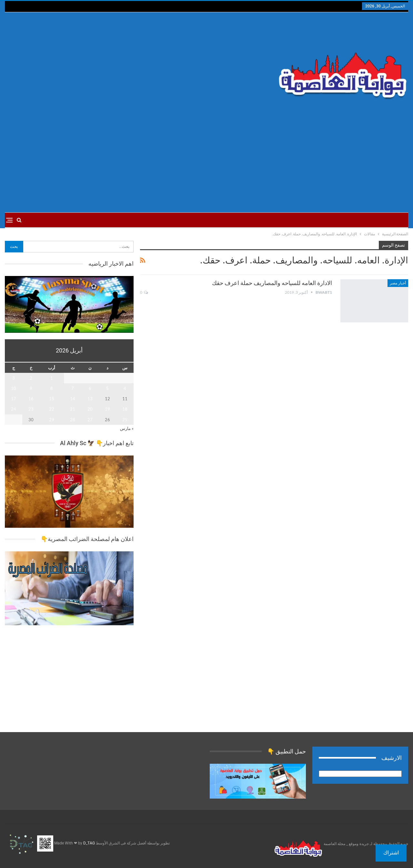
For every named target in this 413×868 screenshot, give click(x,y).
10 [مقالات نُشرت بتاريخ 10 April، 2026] (14, 388)
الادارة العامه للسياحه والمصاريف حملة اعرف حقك (272, 283)
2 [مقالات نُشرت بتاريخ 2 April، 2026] (31, 378)
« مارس (127, 428)
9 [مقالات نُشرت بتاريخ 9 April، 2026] (31, 388)
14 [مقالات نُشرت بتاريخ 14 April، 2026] (73, 399)
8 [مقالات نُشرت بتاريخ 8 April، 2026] (52, 388)
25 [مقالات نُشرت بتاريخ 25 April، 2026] (125, 420)
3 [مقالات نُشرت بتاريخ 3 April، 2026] (14, 378)
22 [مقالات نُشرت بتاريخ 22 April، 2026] (52, 409)
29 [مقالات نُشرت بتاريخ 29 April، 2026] (52, 420)
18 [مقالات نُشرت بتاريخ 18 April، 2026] (125, 409)
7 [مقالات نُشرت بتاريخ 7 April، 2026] (73, 388)
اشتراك (391, 853)
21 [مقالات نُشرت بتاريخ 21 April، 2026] (73, 409)
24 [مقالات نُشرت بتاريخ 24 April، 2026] (14, 409)
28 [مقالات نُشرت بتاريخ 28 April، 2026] (73, 420)
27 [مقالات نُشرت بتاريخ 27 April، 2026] (90, 420)
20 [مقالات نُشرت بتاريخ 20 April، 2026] (90, 409)
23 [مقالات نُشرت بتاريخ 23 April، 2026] (31, 409)
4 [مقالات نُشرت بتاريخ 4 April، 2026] (125, 388)
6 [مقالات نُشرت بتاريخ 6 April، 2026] (90, 388)
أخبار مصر (398, 283)
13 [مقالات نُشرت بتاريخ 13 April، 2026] (90, 399)
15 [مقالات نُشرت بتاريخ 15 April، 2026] (52, 399)
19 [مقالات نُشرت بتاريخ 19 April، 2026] (107, 409)
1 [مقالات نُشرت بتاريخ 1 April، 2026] (52, 378)
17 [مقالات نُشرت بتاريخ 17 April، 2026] (14, 399)
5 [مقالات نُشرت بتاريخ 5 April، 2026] (107, 388)
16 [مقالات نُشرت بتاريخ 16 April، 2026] (31, 399)
